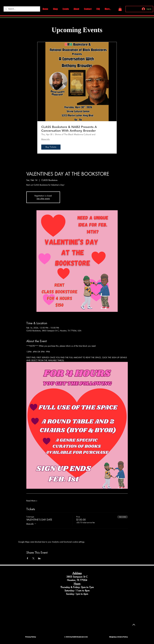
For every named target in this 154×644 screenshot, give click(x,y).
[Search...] (22, 9)
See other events (43, 199)
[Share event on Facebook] (27, 558)
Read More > (32, 501)
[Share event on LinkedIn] (39, 558)
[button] (120, 9)
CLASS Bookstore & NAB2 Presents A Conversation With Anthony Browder (69, 129)
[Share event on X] (33, 558)
